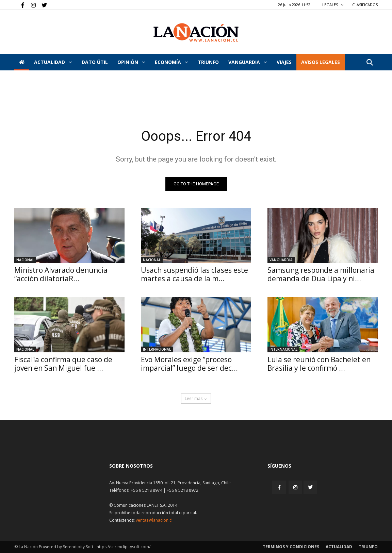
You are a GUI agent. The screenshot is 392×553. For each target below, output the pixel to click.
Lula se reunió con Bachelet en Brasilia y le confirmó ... (319, 364)
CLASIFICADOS (365, 5)
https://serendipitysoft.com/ (124, 547)
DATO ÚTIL (95, 62)
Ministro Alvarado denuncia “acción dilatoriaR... (61, 274)
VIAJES (284, 62)
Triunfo (208, 62)
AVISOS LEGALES (321, 62)
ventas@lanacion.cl (154, 520)
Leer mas (196, 398)
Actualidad (53, 62)
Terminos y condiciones (291, 547)
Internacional (157, 349)
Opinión (131, 62)
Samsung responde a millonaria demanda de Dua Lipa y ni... (321, 274)
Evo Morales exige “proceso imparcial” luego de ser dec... (189, 364)
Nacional (25, 260)
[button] (370, 63)
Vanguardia (248, 62)
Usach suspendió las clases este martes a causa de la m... (194, 274)
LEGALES (333, 5)
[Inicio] (22, 62)
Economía (171, 62)
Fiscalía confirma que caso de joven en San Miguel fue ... (63, 364)
